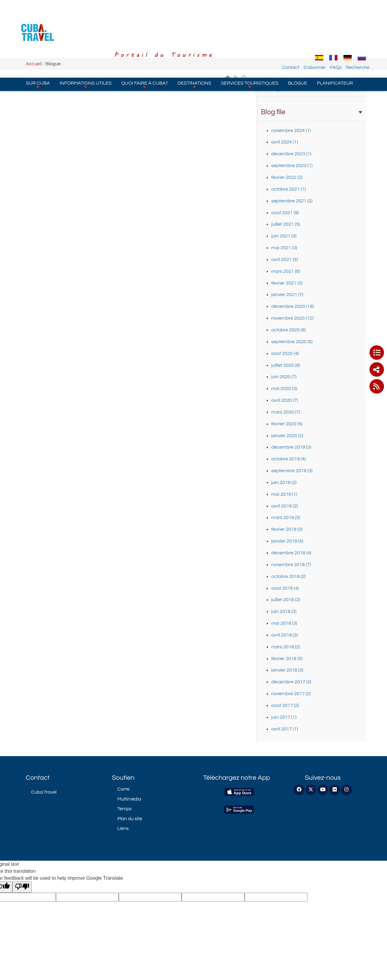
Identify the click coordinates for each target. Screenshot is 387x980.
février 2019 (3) (287, 529)
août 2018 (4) (285, 588)
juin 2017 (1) (284, 717)
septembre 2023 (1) (292, 166)
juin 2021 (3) (284, 236)
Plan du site (130, 819)
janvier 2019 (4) (287, 541)
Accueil (34, 64)
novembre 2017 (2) (291, 694)
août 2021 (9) (285, 213)
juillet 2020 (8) (286, 365)
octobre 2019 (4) (288, 459)
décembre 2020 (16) (293, 306)
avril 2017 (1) (285, 729)
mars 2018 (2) (286, 647)
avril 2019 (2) (285, 506)
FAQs (336, 31)
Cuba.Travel (44, 792)
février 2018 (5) (287, 659)
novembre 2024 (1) (291, 131)
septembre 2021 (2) (292, 201)
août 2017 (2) (285, 705)
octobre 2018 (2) (288, 576)
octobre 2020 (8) (288, 330)
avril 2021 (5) (285, 260)
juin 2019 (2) (284, 482)
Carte (123, 789)
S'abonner (315, 31)
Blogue (298, 47)
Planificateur (335, 47)
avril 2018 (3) (285, 635)
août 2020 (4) (285, 353)
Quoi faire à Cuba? (145, 48)
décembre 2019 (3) (291, 447)
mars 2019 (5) (286, 517)
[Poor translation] (22, 887)
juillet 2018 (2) (286, 600)
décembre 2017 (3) (291, 682)
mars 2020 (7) (286, 412)
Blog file (312, 112)
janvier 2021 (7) (287, 295)
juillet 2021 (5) (286, 224)
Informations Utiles (86, 48)
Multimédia (129, 799)
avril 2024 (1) (285, 142)
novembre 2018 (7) (291, 565)
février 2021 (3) (287, 283)
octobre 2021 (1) (288, 189)
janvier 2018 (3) (287, 670)
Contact (291, 31)
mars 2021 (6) (286, 271)
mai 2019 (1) (284, 494)
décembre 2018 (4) (291, 553)
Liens (123, 828)
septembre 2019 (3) (292, 471)
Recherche (358, 31)
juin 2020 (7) (284, 377)
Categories (312, 88)
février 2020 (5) (287, 424)
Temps (125, 809)
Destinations (194, 48)
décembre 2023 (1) (291, 154)
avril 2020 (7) (285, 400)
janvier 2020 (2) (287, 436)
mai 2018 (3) (284, 623)
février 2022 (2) (287, 177)
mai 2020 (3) (284, 388)
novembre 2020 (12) (292, 318)
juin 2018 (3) (284, 611)
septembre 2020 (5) (292, 342)
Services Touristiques (250, 48)
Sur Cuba (38, 48)
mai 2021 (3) (284, 248)
